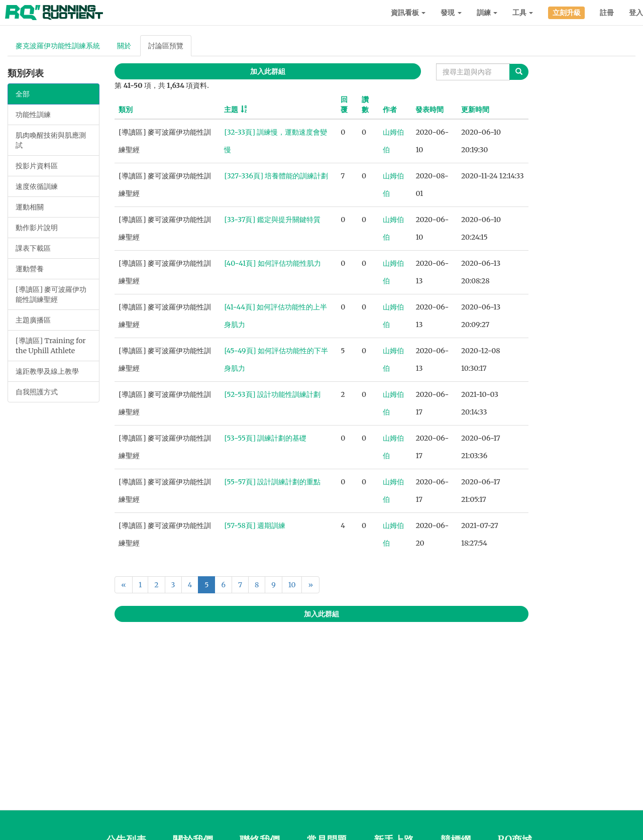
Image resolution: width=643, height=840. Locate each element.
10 (292, 585)
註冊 (607, 13)
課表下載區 (33, 248)
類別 (126, 110)
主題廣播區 (33, 320)
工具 (523, 13)
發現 (451, 13)
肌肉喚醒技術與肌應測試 (51, 140)
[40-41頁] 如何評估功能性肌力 (272, 263)
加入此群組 (268, 71)
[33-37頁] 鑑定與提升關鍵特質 (272, 220)
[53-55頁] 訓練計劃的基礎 (265, 438)
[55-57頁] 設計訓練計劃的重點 (272, 482)
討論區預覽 (166, 46)
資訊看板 (408, 13)
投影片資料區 (37, 166)
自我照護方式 (37, 392)
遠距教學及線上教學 (47, 371)
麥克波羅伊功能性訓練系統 (58, 46)
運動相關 (30, 207)
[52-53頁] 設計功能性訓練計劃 (272, 394)
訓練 (487, 13)
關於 (124, 46)
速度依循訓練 (37, 186)
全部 (23, 94)
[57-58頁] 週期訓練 (255, 526)
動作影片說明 (37, 228)
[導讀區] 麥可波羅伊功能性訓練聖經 (51, 294)
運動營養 (30, 269)
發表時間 (430, 110)
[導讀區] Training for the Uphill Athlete (51, 346)
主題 (231, 110)
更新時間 (475, 110)
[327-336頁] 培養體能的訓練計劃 (276, 176)
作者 (390, 110)
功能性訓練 (33, 115)
